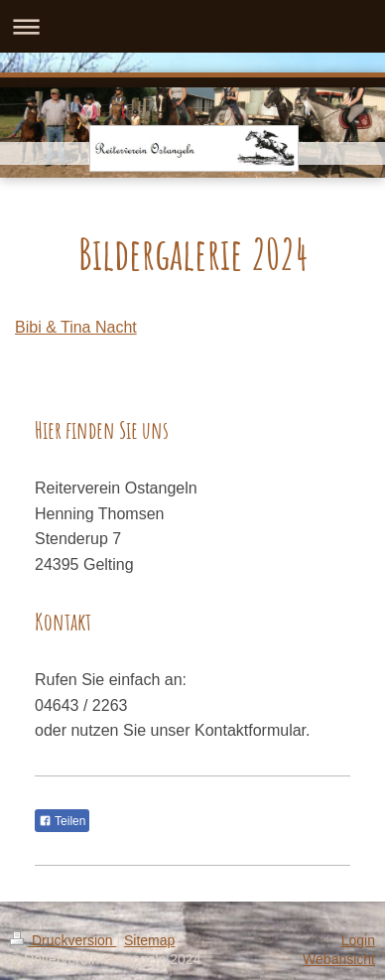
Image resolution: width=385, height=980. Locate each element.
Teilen (62, 821)
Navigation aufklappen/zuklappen (192, 26)
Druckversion (63, 940)
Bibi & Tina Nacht (76, 327)
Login (358, 940)
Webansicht (339, 959)
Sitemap (149, 940)
